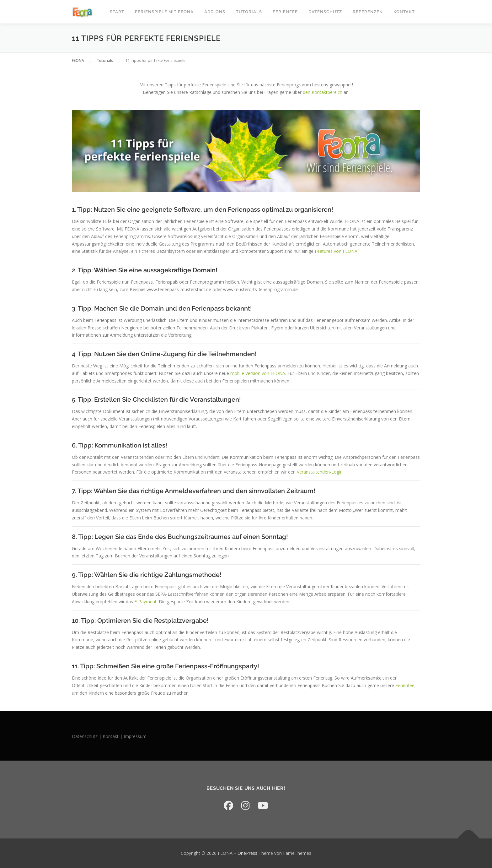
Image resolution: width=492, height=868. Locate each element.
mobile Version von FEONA (258, 373)
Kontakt (404, 12)
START (117, 12)
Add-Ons (215, 12)
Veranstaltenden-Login (320, 472)
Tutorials (249, 12)
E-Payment (145, 602)
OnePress (247, 853)
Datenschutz (325, 12)
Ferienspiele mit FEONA (164, 12)
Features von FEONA (336, 251)
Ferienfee (285, 12)
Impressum (135, 736)
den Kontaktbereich (323, 92)
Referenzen (368, 12)
